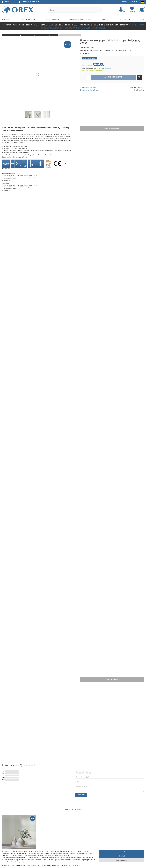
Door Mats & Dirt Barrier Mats (81, 19)
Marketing (19, 865)
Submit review (81, 795)
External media (32, 865)
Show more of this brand (88, 87)
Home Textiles (124, 19)
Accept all (122, 852)
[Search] (98, 10)
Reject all (122, 856)
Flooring (105, 19)
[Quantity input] (85, 77)
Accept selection (122, 860)
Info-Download (139, 90)
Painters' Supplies (52, 19)
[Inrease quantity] (88, 76)
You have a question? (137, 87)
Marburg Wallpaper (42, 35)
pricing (33, 2)
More (142, 19)
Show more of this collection (89, 90)
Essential (8, 865)
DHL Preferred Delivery (49, 865)
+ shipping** (109, 68)
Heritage (54, 35)
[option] (19, 839)
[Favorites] (132, 10)
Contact (134, 2)
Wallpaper (6, 19)
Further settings (74, 865)
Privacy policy (20, 862)
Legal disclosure (59, 860)
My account (123, 2)
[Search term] (72, 10)
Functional (64, 865)
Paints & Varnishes (28, 19)
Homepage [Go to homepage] (6, 35)
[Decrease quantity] (88, 78)
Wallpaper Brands (28, 35)
